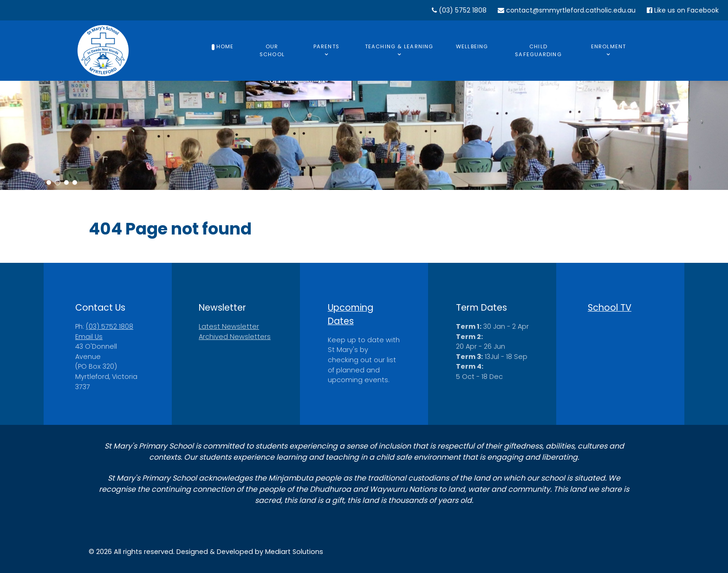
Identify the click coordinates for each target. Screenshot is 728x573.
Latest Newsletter (229, 326)
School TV (610, 308)
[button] (49, 182)
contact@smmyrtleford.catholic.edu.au (567, 10)
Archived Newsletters (235, 337)
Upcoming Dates (351, 314)
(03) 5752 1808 (459, 10)
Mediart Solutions (294, 552)
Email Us (89, 337)
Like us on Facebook (683, 10)
